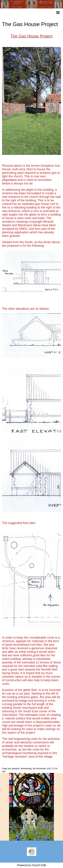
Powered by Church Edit (32, 865)
